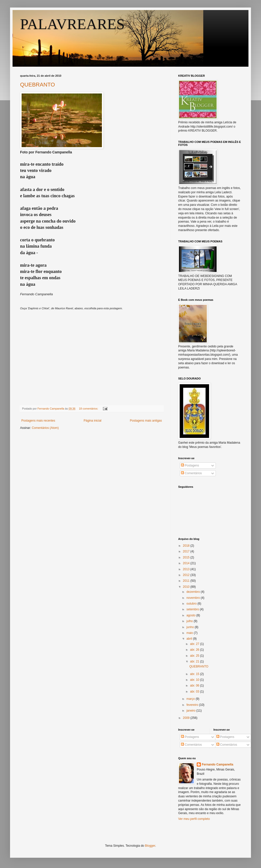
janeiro (191, 711)
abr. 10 (195, 680)
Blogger (150, 846)
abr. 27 (195, 644)
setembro (193, 609)
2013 (187, 569)
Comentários (191, 473)
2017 (187, 551)
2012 (187, 575)
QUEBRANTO (38, 85)
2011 (187, 581)
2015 (187, 557)
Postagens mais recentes (38, 421)
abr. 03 (195, 692)
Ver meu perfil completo (194, 819)
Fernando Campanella (217, 764)
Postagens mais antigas (146, 421)
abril (190, 639)
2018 (187, 546)
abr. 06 (195, 686)
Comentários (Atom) (45, 428)
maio (190, 633)
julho (190, 621)
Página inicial (92, 421)
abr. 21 (195, 661)
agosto (191, 615)
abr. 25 (195, 656)
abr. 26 (195, 650)
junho (191, 627)
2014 (187, 563)
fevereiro (193, 705)
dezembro (194, 592)
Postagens (190, 465)
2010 (187, 587)
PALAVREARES (72, 24)
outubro (192, 604)
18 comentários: (89, 409)
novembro (194, 598)
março (191, 699)
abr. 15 (195, 674)
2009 (187, 718)
